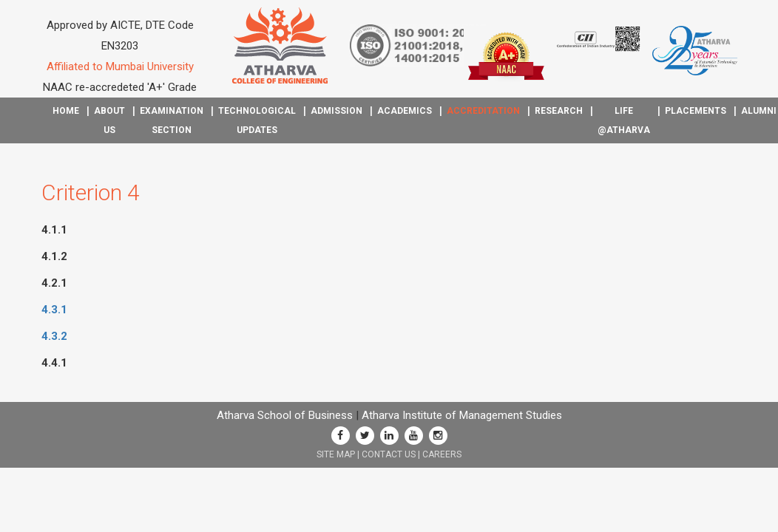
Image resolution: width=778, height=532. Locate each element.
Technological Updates (257, 120)
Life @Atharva (624, 120)
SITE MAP (336, 454)
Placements (696, 111)
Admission (336, 111)
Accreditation (483, 111)
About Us (109, 120)
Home (66, 111)
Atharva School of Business (285, 415)
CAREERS (442, 454)
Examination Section (172, 120)
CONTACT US (389, 454)
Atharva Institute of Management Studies (462, 415)
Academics (405, 111)
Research (559, 111)
